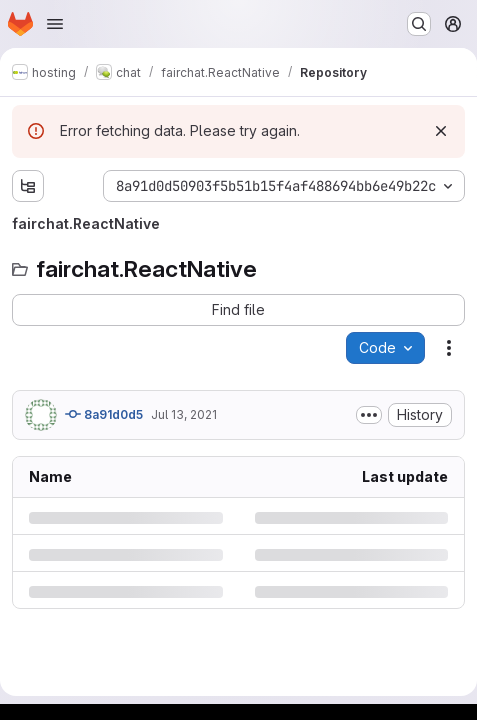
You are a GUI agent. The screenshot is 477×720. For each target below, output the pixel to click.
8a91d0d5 (104, 414)
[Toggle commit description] (369, 415)
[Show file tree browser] (28, 186)
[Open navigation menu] (55, 24)
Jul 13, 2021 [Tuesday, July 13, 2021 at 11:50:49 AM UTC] (184, 414)
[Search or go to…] (419, 24)
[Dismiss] (441, 131)
